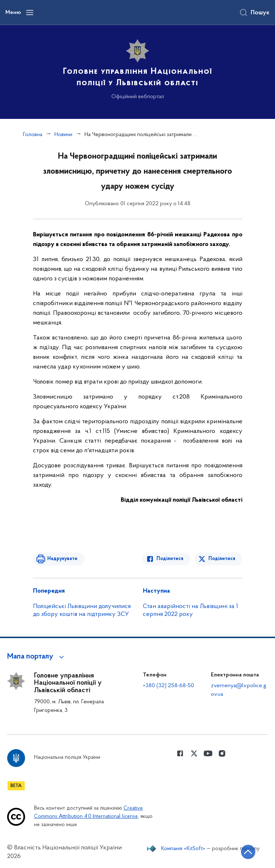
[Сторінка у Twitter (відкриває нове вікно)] (194, 753)
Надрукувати (62, 559)
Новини (63, 135)
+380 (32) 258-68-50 (168, 686)
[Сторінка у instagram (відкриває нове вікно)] (222, 753)
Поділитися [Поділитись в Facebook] (170, 559)
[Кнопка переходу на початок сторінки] (248, 852)
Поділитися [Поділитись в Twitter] (222, 559)
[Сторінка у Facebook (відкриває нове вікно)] (180, 753)
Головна (33, 135)
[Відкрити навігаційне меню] (30, 13)
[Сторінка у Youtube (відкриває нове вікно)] (208, 753)
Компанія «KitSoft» (183, 849)
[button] (37, 657)
